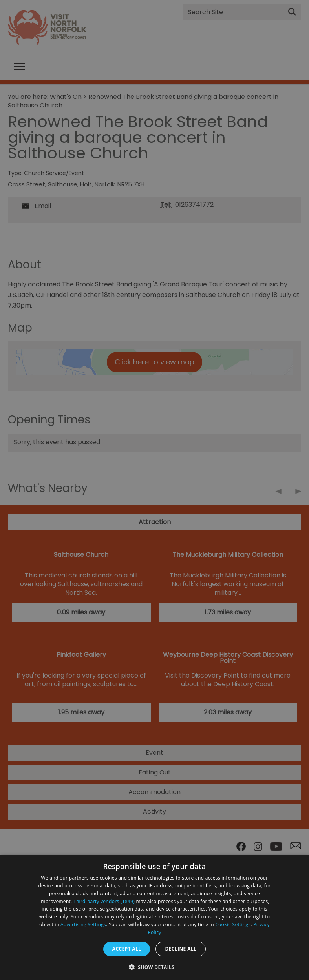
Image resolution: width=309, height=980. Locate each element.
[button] (155, 966)
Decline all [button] (181, 949)
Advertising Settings (83, 924)
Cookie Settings (233, 924)
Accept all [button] (127, 949)
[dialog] (154, 917)
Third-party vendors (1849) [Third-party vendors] (104, 901)
